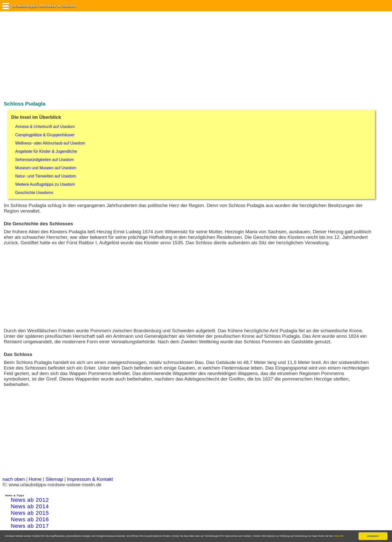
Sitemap (54, 479)
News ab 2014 (30, 506)
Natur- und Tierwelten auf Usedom (46, 176)
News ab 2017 (30, 526)
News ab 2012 (30, 500)
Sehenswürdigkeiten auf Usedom (45, 160)
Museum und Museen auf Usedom (46, 168)
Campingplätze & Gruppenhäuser (45, 135)
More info (339, 536)
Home (35, 479)
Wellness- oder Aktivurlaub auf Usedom (50, 143)
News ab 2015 (30, 513)
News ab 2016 (30, 519)
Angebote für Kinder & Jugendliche (46, 151)
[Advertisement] (93, 56)
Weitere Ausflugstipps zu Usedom (45, 184)
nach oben (14, 479)
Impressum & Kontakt (90, 479)
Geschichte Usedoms (34, 193)
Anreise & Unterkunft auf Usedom (45, 127)
